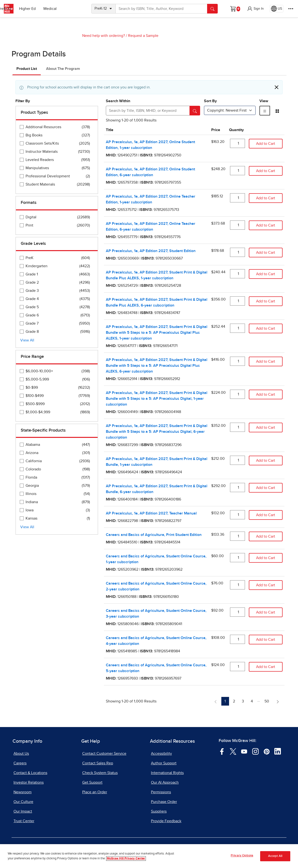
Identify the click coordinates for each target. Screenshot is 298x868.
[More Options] (291, 9)
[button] (255, 9)
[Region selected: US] (277, 9)
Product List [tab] (27, 69)
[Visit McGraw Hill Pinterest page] (267, 751)
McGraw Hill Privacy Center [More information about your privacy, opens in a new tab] (126, 860)
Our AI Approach (165, 782)
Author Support (164, 763)
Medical (71, 9)
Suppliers (159, 811)
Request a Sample (143, 36)
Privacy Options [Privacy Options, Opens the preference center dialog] (242, 857)
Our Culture (23, 802)
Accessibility (161, 754)
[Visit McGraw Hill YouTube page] (244, 751)
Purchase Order (164, 802)
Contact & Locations (30, 773)
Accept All (275, 857)
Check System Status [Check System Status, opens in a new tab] (100, 773)
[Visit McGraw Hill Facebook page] (222, 751)
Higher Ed (49, 9)
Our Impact (23, 811)
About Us (21, 754)
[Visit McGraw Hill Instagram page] (255, 751)
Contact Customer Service (104, 754)
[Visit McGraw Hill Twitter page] (233, 751)
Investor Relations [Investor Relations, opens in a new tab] (29, 782)
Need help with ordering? (104, 36)
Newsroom (23, 792)
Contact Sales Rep (98, 763)
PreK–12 (26, 9)
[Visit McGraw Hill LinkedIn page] (278, 751)
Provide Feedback (166, 821)
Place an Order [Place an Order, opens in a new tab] (95, 792)
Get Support (92, 782)
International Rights (167, 773)
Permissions (161, 792)
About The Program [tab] (63, 69)
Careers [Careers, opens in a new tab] (20, 763)
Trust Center (24, 821)
